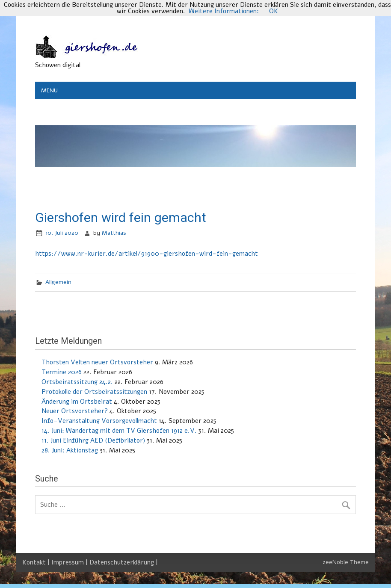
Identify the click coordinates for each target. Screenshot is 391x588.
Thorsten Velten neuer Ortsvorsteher (97, 362)
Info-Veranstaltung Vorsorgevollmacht (99, 421)
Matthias (114, 233)
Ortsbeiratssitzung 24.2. (77, 382)
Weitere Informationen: (224, 11)
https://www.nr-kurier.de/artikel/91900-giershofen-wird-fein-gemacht (147, 254)
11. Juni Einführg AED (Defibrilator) (93, 440)
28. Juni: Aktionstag (70, 450)
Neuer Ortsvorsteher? (75, 411)
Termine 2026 (62, 372)
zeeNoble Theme (346, 562)
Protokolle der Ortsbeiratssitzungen (94, 392)
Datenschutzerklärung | (124, 562)
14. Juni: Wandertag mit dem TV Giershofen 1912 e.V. (119, 431)
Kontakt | (37, 562)
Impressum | (70, 562)
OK (274, 11)
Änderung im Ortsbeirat (77, 402)
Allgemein (58, 282)
